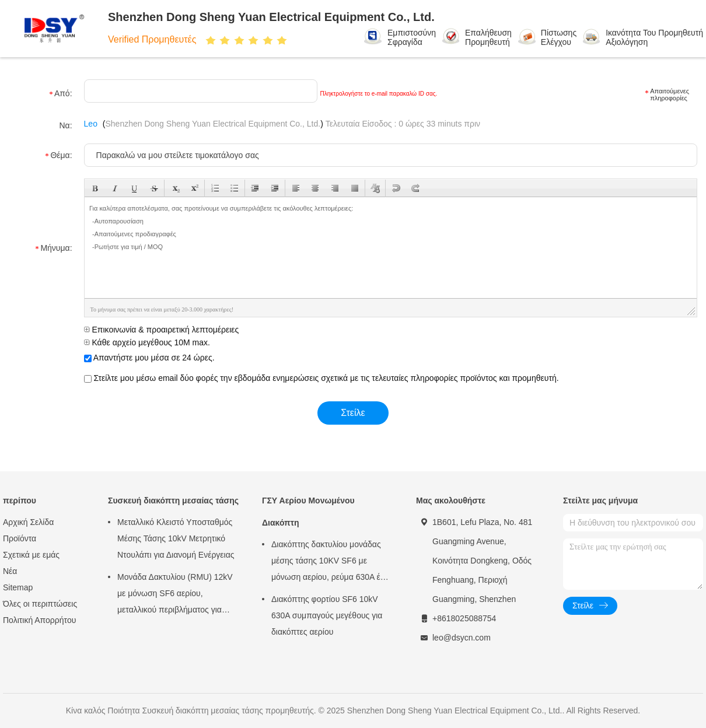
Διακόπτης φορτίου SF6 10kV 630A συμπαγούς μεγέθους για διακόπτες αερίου (327, 615)
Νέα (10, 571)
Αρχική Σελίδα (28, 522)
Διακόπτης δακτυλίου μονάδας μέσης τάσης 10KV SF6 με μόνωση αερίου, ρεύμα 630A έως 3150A (331, 562)
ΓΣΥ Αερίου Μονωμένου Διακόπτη (308, 512)
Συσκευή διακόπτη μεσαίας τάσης (173, 501)
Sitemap (18, 587)
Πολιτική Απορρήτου (39, 620)
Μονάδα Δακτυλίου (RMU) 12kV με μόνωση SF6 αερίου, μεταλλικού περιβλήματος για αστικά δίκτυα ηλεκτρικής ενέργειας (175, 595)
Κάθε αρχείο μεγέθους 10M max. (147, 342)
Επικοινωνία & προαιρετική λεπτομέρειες (162, 330)
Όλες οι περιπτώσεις (40, 604)
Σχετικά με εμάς (31, 555)
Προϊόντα (20, 538)
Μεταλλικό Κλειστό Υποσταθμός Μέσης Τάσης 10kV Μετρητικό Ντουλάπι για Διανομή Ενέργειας (176, 538)
